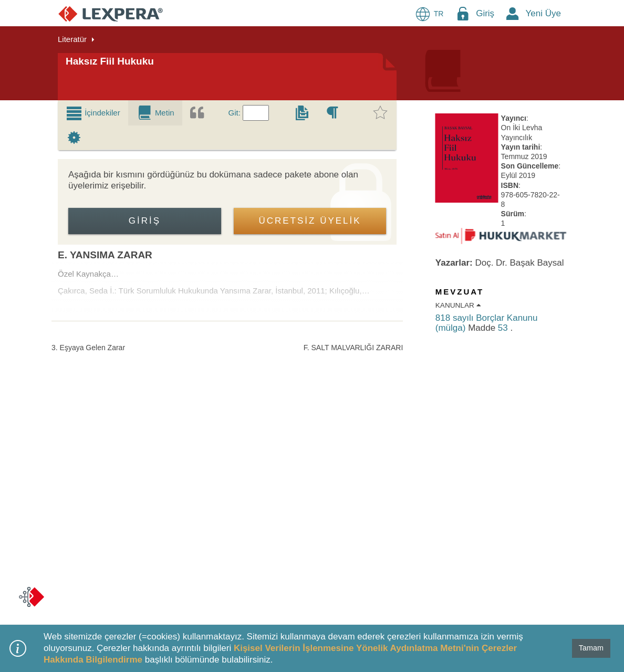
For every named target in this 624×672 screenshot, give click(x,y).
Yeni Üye (543, 13)
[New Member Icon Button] (513, 13)
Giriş (485, 13)
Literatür (72, 39)
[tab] (93, 113)
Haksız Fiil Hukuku (110, 61)
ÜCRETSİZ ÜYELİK (310, 221)
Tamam (591, 648)
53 (504, 328)
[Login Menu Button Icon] (463, 13)
